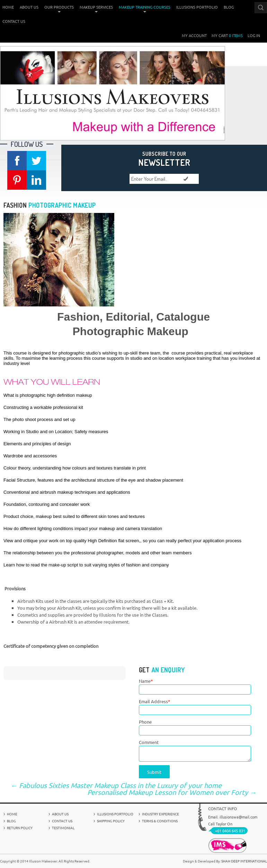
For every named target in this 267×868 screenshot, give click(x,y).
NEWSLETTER (164, 159)
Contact (14, 21)
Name (146, 681)
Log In (254, 35)
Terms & (160, 821)
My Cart (227, 35)
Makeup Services (96, 7)
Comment (149, 742)
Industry (161, 814)
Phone (145, 722)
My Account (194, 35)
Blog (229, 7)
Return (20, 828)
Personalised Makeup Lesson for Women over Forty (172, 792)
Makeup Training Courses (145, 7)
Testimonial (63, 828)
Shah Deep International (244, 861)
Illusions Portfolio (197, 7)
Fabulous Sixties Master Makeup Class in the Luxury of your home (116, 785)
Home (8, 7)
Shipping (111, 821)
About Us (29, 7)
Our (59, 7)
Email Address (154, 701)
